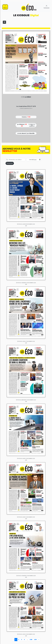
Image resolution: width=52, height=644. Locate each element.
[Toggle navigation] (4, 22)
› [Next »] (39, 640)
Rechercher (10, 163)
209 (35, 640)
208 (31, 640)
